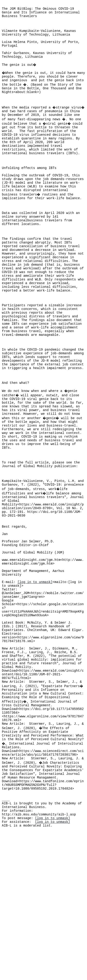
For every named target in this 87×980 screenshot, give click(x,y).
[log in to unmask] (35, 681)
